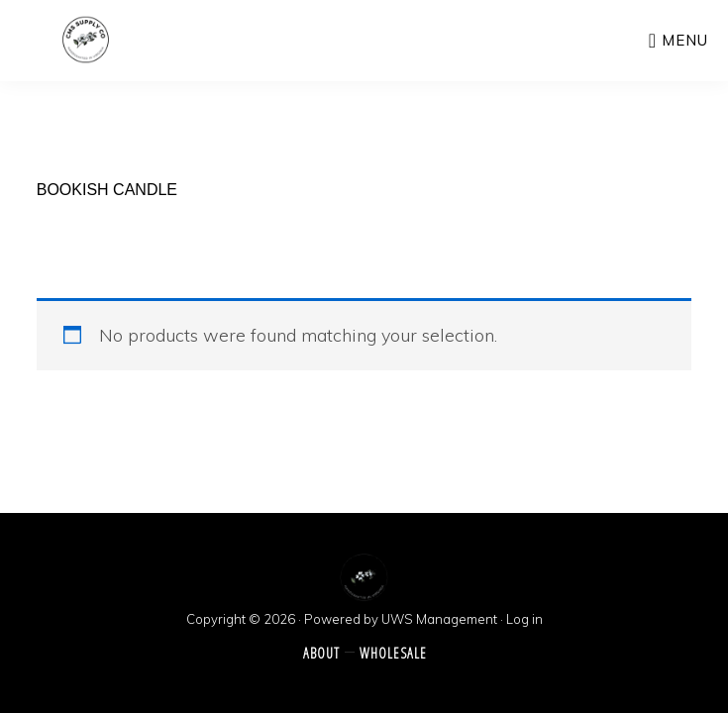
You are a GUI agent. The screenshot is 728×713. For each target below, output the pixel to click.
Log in (524, 619)
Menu (685, 40)
